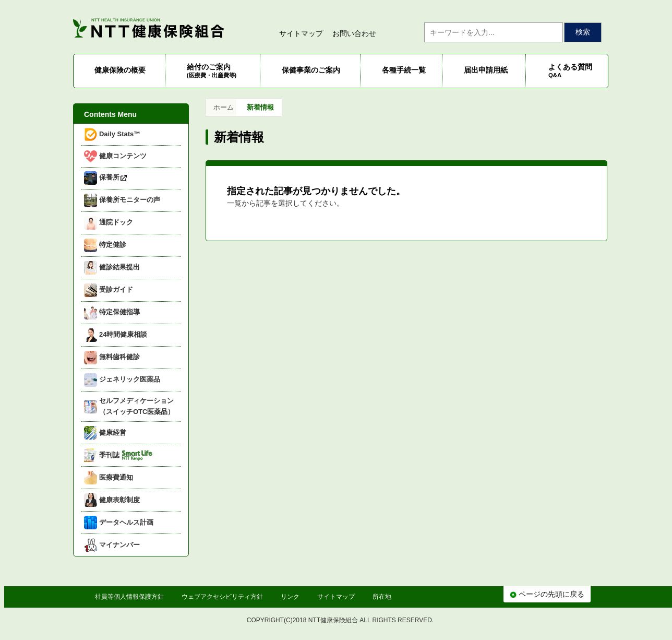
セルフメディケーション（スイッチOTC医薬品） (129, 406)
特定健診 (105, 245)
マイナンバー (112, 545)
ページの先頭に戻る (547, 594)
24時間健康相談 (116, 335)
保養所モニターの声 (122, 200)
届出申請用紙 (486, 70)
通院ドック (109, 223)
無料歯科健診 (112, 358)
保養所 (106, 178)
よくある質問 (570, 70)
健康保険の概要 (120, 70)
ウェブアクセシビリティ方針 (222, 597)
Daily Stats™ (112, 134)
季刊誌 (118, 455)
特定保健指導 (112, 313)
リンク (290, 597)
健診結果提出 (112, 268)
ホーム (224, 107)
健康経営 (105, 433)
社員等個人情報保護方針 (129, 597)
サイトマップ (301, 33)
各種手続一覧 (404, 70)
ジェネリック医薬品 (122, 380)
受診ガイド (109, 290)
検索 (583, 32)
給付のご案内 (212, 70)
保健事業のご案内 (311, 70)
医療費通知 (109, 478)
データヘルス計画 (119, 523)
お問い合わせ (354, 33)
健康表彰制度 (112, 500)
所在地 (382, 597)
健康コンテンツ (115, 156)
